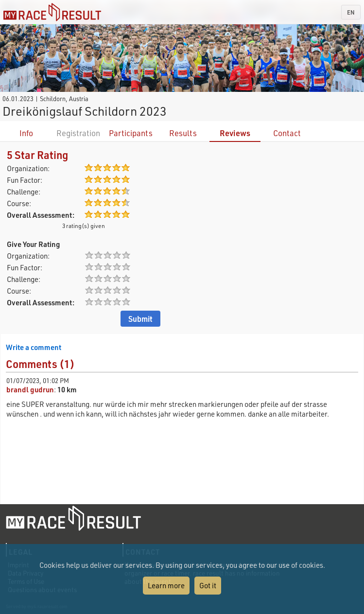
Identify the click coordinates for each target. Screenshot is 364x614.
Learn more (166, 585)
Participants (131, 133)
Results (183, 133)
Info (26, 133)
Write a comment (34, 347)
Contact (287, 133)
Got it (208, 585)
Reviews (235, 133)
